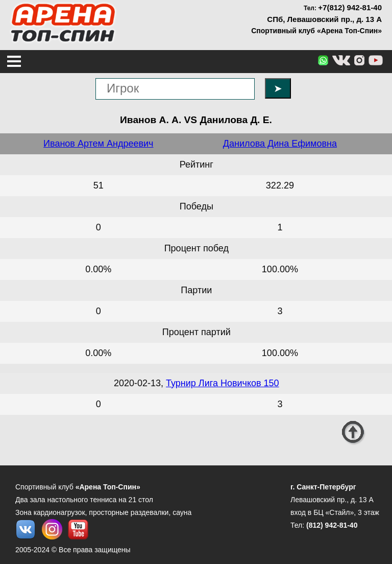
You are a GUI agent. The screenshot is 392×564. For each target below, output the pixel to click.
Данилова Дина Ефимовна (280, 144)
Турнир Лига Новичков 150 (223, 383)
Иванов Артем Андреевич (98, 144)
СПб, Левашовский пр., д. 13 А (324, 19)
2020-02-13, (140, 383)
